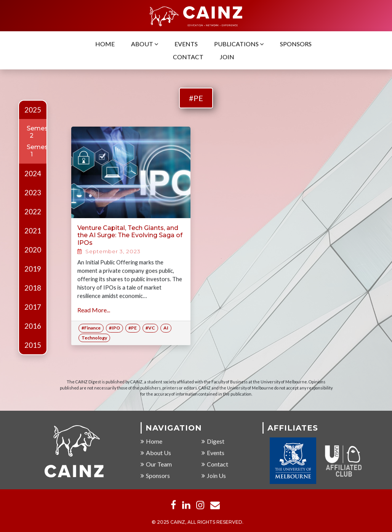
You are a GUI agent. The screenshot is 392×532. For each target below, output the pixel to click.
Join (227, 57)
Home (105, 44)
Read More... (94, 310)
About (145, 44)
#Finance (91, 328)
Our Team (156, 464)
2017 (33, 307)
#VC (150, 328)
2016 (33, 326)
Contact (188, 57)
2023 (33, 193)
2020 (33, 250)
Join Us (214, 476)
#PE (196, 98)
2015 (33, 345)
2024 (33, 174)
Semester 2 (42, 132)
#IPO (114, 328)
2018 (33, 288)
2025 (33, 110)
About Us (156, 453)
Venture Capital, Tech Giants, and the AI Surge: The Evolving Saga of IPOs (130, 235)
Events (186, 44)
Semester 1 (42, 151)
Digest (213, 441)
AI (166, 328)
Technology (94, 338)
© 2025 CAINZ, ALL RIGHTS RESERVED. (198, 522)
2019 (33, 269)
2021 (33, 231)
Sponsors (296, 44)
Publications (239, 44)
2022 (33, 212)
